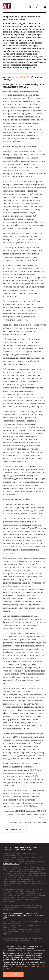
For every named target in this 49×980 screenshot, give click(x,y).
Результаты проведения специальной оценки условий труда (24, 917)
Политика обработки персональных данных (20, 914)
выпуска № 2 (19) (21, 77)
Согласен (13, 974)
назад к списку (15, 830)
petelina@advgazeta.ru (11, 863)
